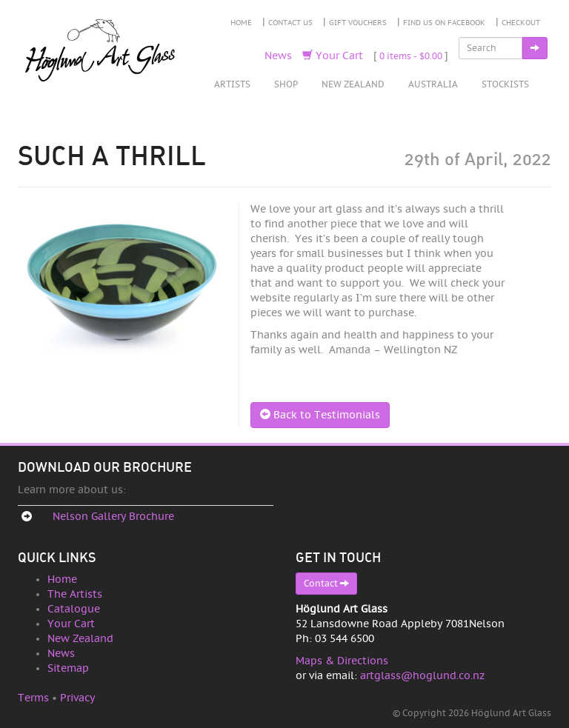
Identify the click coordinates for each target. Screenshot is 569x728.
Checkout (521, 23)
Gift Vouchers (358, 23)
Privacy (77, 698)
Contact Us (290, 23)
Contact (326, 583)
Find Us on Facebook (444, 23)
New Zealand (353, 84)
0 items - (411, 56)
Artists (232, 84)
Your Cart (333, 56)
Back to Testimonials (320, 415)
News (278, 56)
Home (241, 23)
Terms (33, 698)
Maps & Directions (342, 661)
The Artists (75, 594)
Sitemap (68, 668)
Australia (433, 84)
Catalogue (74, 609)
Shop (286, 84)
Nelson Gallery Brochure (113, 517)
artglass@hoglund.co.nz (422, 676)
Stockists (505, 84)
